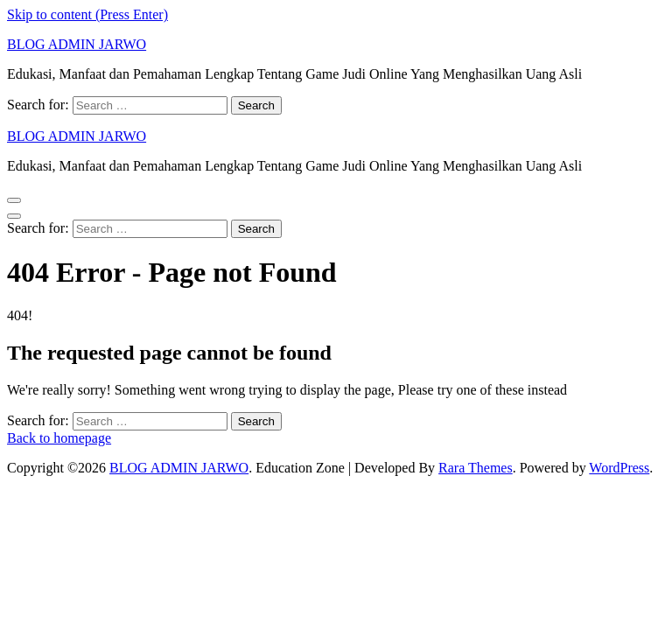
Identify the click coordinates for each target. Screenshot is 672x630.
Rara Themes (476, 468)
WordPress (619, 468)
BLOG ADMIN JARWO (77, 44)
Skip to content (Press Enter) (87, 14)
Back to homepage (59, 438)
